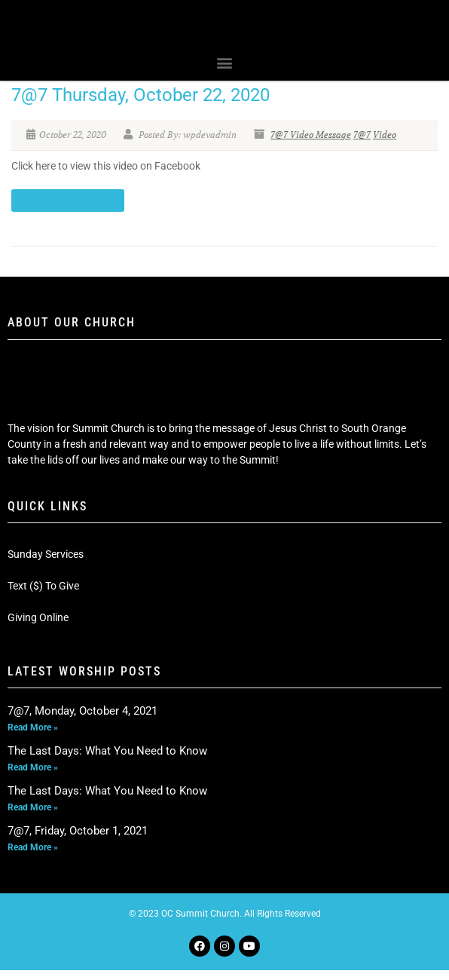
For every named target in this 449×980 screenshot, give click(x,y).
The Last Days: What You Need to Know (107, 761)
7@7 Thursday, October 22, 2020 (141, 105)
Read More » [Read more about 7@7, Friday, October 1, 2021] (33, 857)
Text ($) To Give (43, 596)
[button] (225, 72)
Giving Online (38, 627)
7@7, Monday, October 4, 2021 (82, 721)
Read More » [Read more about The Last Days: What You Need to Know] (33, 777)
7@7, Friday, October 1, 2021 (78, 841)
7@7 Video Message (311, 144)
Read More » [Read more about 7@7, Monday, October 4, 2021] (33, 737)
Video (385, 144)
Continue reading (68, 210)
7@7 (362, 144)
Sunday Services (46, 564)
